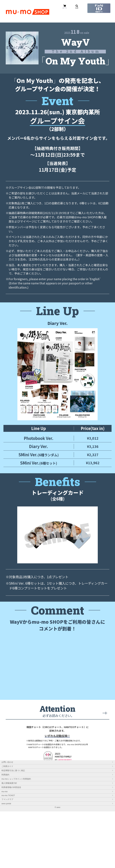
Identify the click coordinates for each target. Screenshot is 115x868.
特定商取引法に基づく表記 (13, 827)
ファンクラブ (7, 856)
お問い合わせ (7, 819)
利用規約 (5, 831)
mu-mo (4, 848)
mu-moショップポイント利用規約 (16, 835)
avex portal (6, 860)
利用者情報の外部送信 (11, 844)
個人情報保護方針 (9, 840)
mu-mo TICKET (8, 852)
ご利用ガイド (7, 823)
